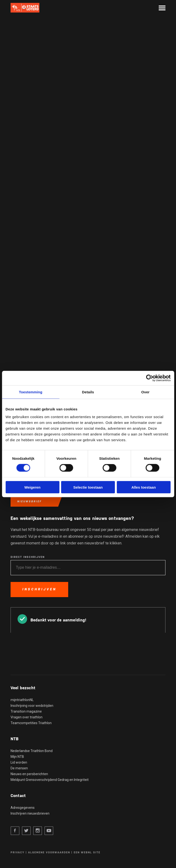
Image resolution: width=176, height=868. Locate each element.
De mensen (19, 768)
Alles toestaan (144, 487)
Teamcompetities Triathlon (31, 723)
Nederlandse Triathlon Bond (32, 751)
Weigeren (32, 487)
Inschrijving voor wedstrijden (32, 706)
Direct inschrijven (28, 557)
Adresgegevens (23, 808)
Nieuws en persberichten (29, 774)
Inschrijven (39, 589)
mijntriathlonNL (22, 700)
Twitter (26, 831)
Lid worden (19, 762)
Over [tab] (145, 392)
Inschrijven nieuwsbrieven (30, 813)
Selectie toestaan (88, 487)
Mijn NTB (17, 757)
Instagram (38, 831)
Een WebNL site (87, 852)
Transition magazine (26, 711)
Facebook (15, 831)
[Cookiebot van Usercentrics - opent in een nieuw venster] (149, 378)
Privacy (18, 852)
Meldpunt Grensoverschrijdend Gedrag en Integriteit (50, 780)
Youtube (49, 831)
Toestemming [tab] (31, 392)
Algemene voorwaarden (49, 852)
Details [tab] (88, 392)
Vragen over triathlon (27, 717)
